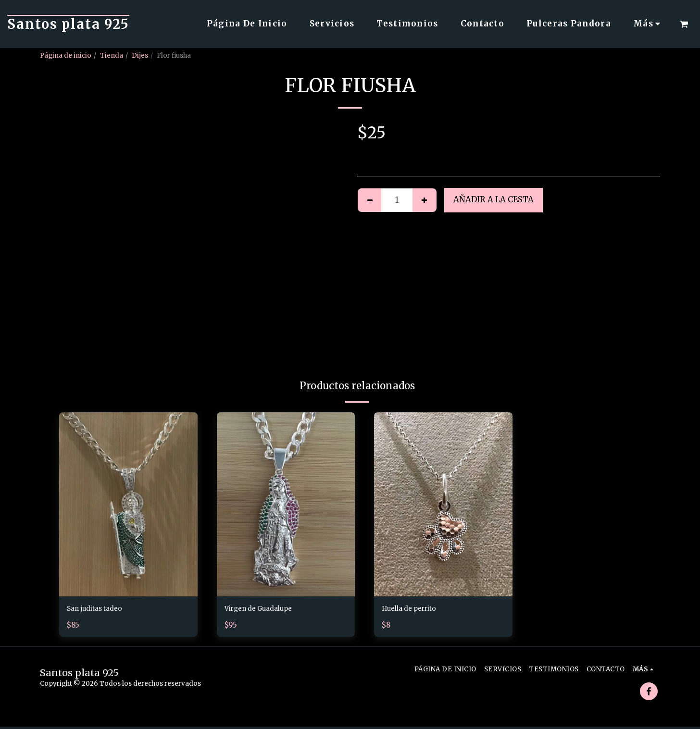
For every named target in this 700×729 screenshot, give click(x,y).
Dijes (140, 56)
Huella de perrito (415, 610)
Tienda (112, 56)
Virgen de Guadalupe (266, 610)
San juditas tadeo (100, 610)
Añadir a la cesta (494, 200)
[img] (128, 504)
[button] (684, 24)
